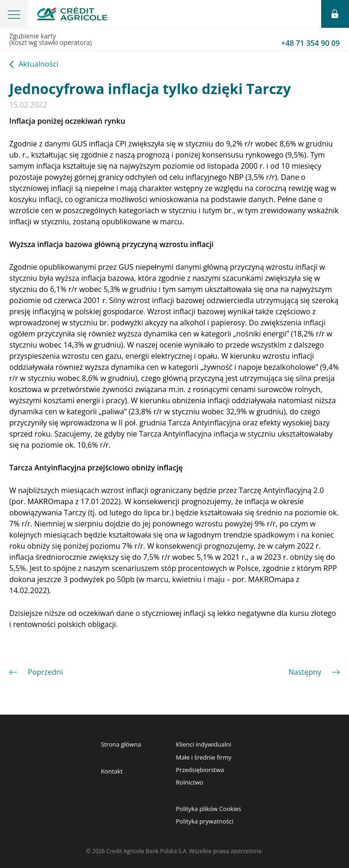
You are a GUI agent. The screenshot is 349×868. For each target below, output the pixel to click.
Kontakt (112, 771)
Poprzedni (45, 672)
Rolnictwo (190, 782)
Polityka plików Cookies (209, 809)
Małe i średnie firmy (204, 757)
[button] (14, 14)
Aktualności (38, 65)
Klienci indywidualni (204, 744)
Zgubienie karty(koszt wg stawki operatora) (174, 40)
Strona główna (121, 744)
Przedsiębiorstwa (200, 770)
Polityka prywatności (205, 821)
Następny (305, 672)
